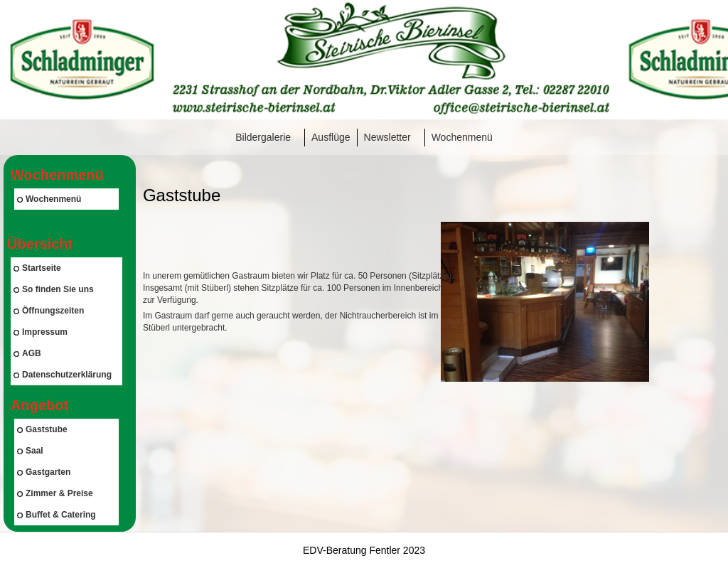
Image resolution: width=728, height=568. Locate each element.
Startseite (37, 268)
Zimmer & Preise (55, 493)
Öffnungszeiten (49, 311)
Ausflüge (331, 137)
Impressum (41, 332)
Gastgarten (44, 472)
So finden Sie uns (54, 289)
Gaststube (42, 429)
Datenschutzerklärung (63, 375)
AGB (27, 353)
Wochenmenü (462, 137)
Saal (30, 451)
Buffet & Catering (57, 515)
